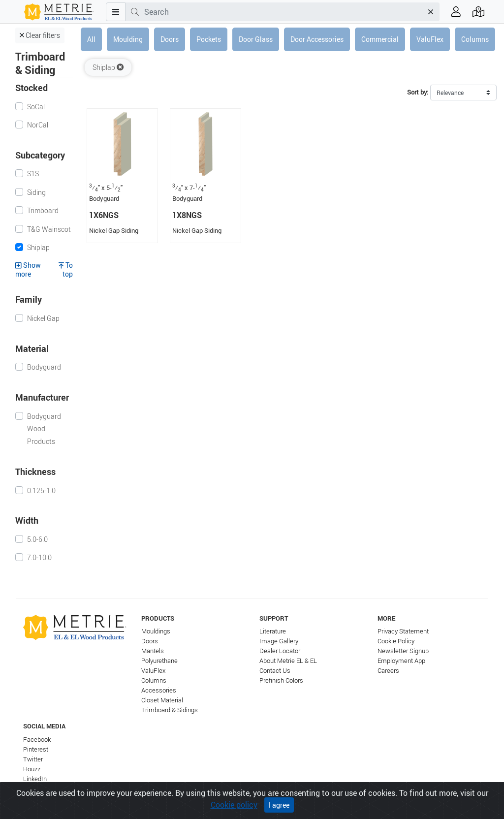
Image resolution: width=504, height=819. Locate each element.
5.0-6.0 (37, 539)
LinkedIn (35, 779)
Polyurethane (159, 661)
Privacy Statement (403, 631)
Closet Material (162, 700)
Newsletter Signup (403, 651)
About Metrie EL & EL (288, 661)
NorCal (38, 125)
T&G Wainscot (49, 229)
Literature (273, 631)
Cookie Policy (396, 641)
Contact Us (275, 671)
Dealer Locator (280, 651)
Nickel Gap (43, 318)
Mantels (153, 651)
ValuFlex (430, 39)
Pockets (209, 39)
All (91, 39)
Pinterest (36, 749)
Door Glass (256, 39)
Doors (170, 39)
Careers (388, 671)
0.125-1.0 (41, 490)
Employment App (401, 661)
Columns (475, 39)
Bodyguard (44, 367)
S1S (33, 173)
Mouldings (156, 631)
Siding (36, 192)
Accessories (159, 690)
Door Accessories (317, 39)
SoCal (36, 107)
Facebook (37, 740)
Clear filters (40, 35)
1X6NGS (104, 215)
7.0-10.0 (39, 557)
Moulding (128, 39)
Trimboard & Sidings (170, 710)
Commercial (380, 39)
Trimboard (43, 210)
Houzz (32, 769)
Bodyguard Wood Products (44, 429)
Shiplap (38, 247)
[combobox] (283, 12)
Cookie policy (234, 805)
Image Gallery (279, 641)
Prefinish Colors (281, 680)
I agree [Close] (279, 805)
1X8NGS (187, 215)
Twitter (33, 759)
